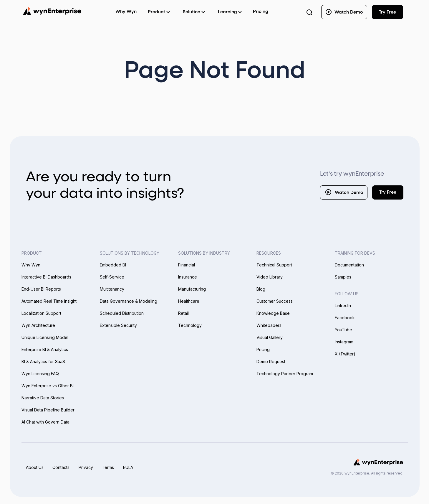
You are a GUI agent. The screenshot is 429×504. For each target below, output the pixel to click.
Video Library (270, 277)
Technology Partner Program (285, 374)
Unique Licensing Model (45, 337)
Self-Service (112, 277)
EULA (130, 467)
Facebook (345, 318)
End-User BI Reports (41, 289)
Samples (343, 277)
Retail (183, 313)
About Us (35, 467)
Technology (190, 325)
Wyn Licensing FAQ (40, 374)
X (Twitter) (345, 354)
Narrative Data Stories (43, 398)
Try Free (388, 192)
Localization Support (41, 313)
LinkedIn (343, 305)
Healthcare (189, 301)
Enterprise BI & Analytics (45, 349)
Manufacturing (192, 289)
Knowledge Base (273, 313)
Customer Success (275, 301)
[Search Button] (309, 12)
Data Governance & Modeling (129, 301)
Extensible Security (118, 325)
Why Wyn (31, 265)
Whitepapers (269, 325)
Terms (109, 467)
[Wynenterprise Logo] (52, 11)
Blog (261, 289)
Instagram (344, 342)
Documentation (349, 265)
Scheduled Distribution (122, 313)
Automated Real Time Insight (49, 301)
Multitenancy (112, 289)
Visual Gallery (270, 337)
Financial (187, 265)
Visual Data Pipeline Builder (48, 410)
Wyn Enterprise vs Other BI (48, 386)
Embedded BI (113, 265)
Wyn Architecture (38, 325)
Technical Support (274, 265)
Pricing (261, 12)
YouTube (343, 330)
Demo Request (271, 361)
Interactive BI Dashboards (46, 277)
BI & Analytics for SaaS (43, 361)
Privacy (87, 467)
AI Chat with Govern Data (45, 422)
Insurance (188, 277)
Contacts (62, 467)
